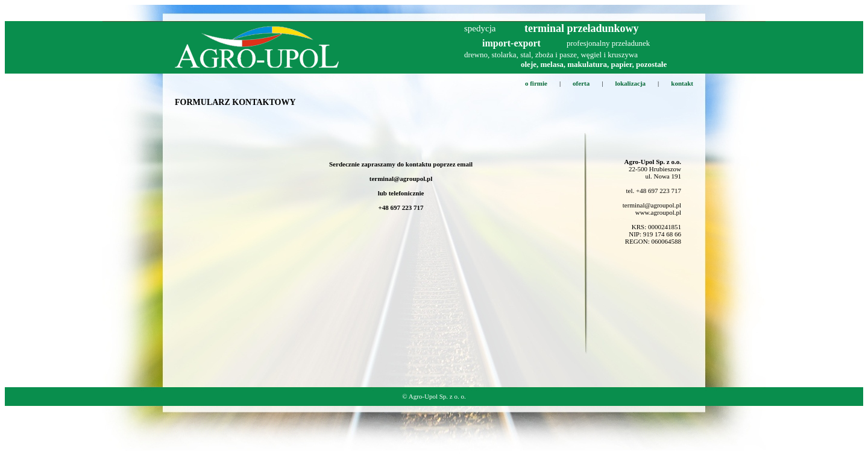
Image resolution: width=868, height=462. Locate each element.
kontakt (682, 83)
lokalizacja (630, 83)
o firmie (536, 83)
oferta (581, 83)
